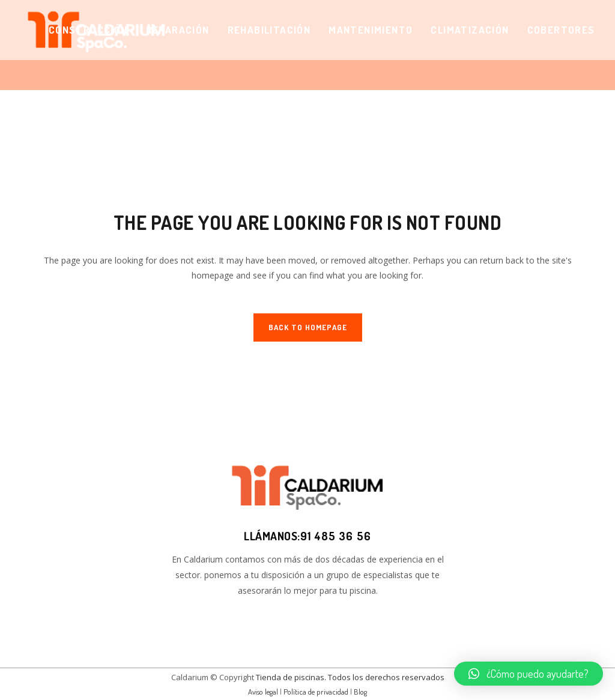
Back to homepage (308, 327)
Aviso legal (263, 692)
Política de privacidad (316, 692)
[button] (529, 674)
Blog (360, 692)
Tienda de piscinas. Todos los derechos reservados (350, 677)
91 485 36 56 (336, 536)
